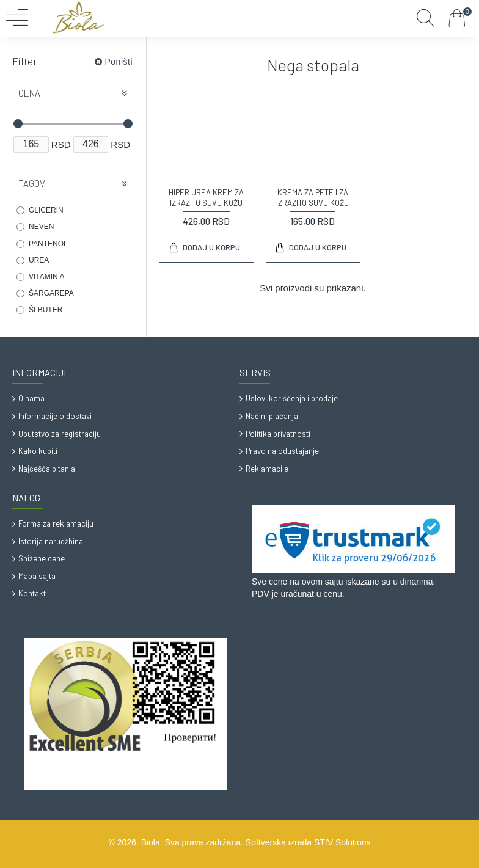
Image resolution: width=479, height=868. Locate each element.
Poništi (119, 62)
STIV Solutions (342, 842)
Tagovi (33, 183)
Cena (29, 93)
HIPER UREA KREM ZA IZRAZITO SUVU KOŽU (206, 198)
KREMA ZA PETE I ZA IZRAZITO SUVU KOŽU (313, 198)
